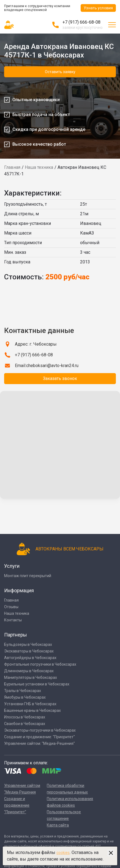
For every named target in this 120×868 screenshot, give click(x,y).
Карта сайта (58, 825)
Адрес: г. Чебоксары (36, 344)
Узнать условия (98, 8)
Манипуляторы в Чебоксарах (31, 677)
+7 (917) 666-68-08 (81, 22)
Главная (12, 167)
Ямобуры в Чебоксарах (25, 697)
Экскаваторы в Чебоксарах (29, 651)
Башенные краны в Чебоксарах (32, 710)
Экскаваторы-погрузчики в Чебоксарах (40, 730)
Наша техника (39, 167)
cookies (63, 853)
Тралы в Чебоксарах (23, 691)
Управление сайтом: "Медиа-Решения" (39, 743)
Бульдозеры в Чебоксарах (28, 644)
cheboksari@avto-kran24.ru (52, 366)
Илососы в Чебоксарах (25, 717)
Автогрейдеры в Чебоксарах (30, 658)
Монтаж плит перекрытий (28, 576)
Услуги (12, 566)
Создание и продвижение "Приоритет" (17, 805)
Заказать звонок (60, 378)
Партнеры (16, 635)
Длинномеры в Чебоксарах (29, 671)
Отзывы (11, 607)
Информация (19, 590)
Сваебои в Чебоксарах (25, 724)
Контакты (13, 620)
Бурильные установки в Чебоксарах (37, 684)
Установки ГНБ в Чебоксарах (30, 704)
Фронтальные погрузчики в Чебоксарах (40, 664)
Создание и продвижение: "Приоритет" (39, 737)
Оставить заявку (60, 72)
